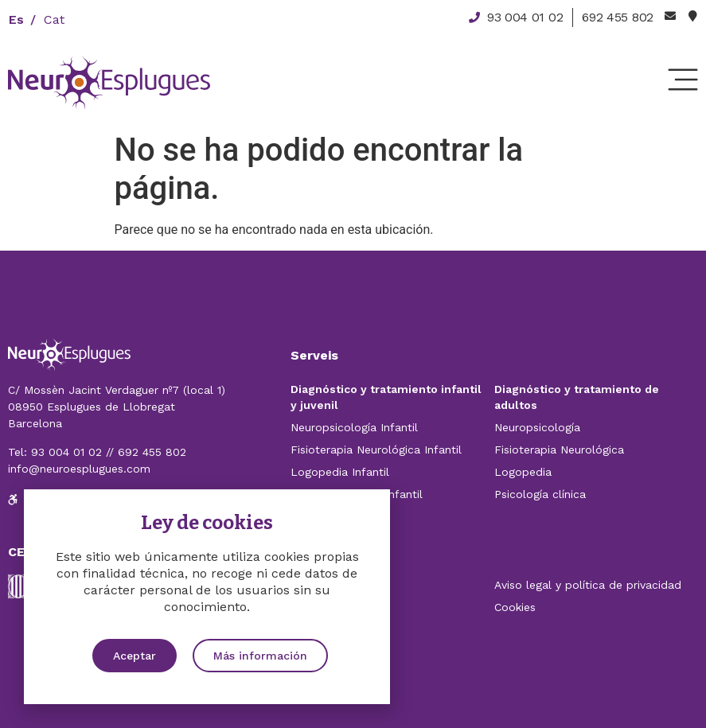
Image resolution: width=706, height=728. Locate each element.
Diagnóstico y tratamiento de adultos (577, 397)
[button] (135, 656)
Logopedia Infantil (340, 472)
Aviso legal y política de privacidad (588, 585)
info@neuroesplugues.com (79, 469)
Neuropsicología (537, 427)
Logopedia (523, 472)
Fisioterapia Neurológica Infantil (376, 450)
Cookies (515, 607)
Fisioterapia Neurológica (559, 450)
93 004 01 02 (66, 452)
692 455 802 (152, 452)
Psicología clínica (540, 494)
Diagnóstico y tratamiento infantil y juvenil (386, 397)
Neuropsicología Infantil (354, 427)
